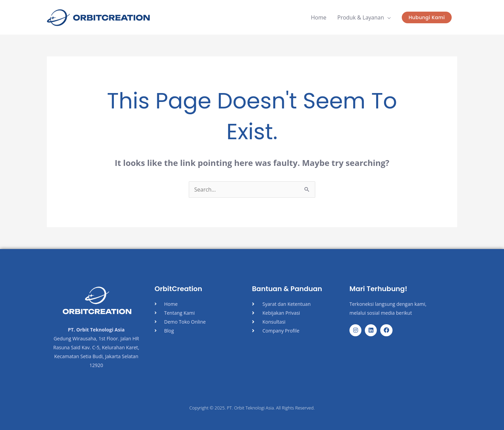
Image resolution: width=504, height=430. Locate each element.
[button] (427, 17)
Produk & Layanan (361, 17)
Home (319, 17)
